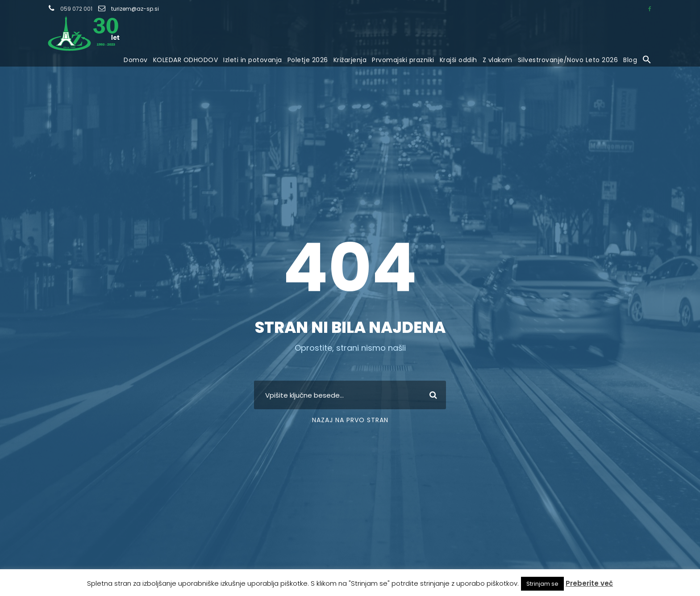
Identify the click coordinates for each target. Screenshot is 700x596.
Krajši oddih (458, 60)
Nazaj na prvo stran (350, 420)
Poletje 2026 (308, 60)
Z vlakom (498, 60)
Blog (630, 60)
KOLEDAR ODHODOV (186, 60)
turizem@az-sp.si (135, 9)
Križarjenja (350, 60)
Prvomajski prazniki (403, 60)
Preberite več (589, 583)
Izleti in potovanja (253, 60)
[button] (647, 60)
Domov (136, 60)
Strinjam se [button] (542, 584)
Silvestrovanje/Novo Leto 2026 (568, 60)
